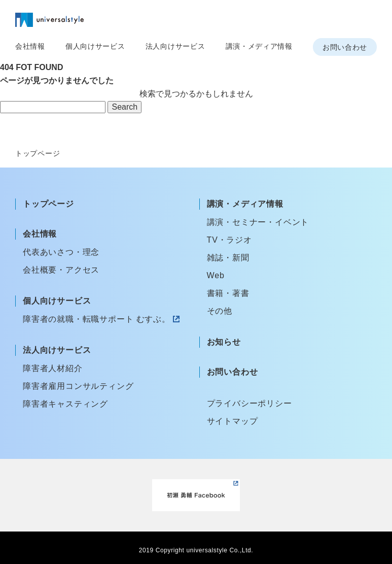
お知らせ (224, 342)
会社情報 (30, 46)
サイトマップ (233, 421)
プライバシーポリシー (250, 403)
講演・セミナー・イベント (258, 222)
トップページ (48, 204)
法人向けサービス (175, 46)
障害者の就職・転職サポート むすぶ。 (97, 319)
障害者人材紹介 (53, 368)
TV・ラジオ (229, 240)
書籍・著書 (228, 293)
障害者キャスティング (65, 404)
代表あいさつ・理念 (61, 252)
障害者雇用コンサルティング (78, 386)
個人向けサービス (95, 46)
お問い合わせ (345, 47)
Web (216, 275)
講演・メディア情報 (259, 46)
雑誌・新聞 (228, 258)
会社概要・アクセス (61, 270)
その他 (220, 311)
